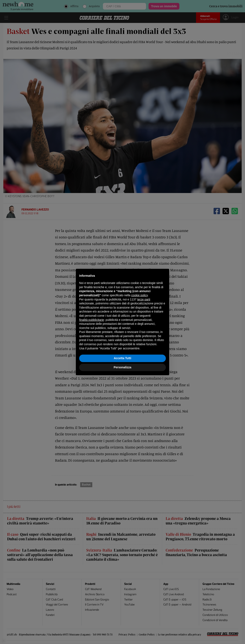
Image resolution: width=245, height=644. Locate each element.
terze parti (144, 299)
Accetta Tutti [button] (122, 358)
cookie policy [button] (139, 295)
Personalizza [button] (123, 367)
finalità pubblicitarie (92, 320)
